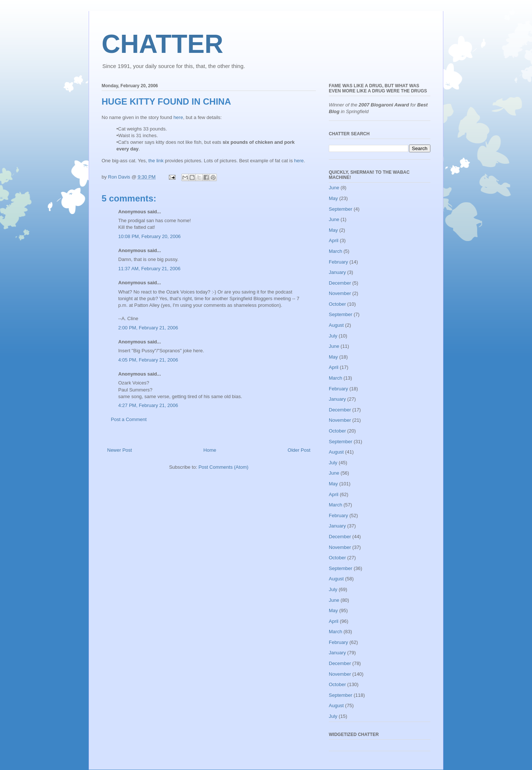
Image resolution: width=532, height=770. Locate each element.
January (337, 272)
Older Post (299, 450)
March (335, 251)
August (336, 325)
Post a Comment (129, 419)
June (334, 188)
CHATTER (162, 44)
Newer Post (120, 450)
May (333, 198)
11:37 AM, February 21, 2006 (149, 269)
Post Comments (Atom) (223, 467)
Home (210, 450)
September (341, 209)
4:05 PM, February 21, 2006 (148, 360)
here (178, 117)
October (337, 304)
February (338, 262)
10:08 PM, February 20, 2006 (149, 236)
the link (156, 161)
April (334, 240)
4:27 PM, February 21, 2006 (148, 405)
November (340, 293)
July (333, 336)
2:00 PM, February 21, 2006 (148, 328)
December (340, 283)
